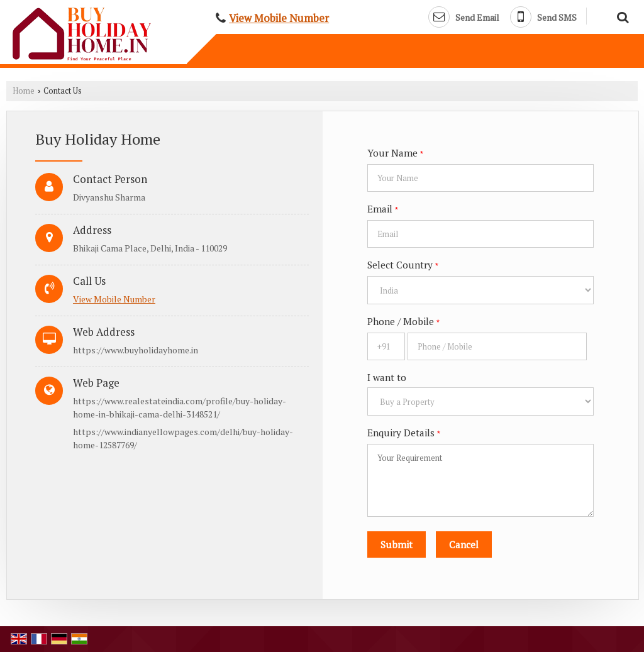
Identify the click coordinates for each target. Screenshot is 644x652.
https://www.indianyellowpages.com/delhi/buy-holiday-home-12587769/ (183, 438)
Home (24, 91)
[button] (279, 18)
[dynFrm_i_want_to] (480, 401)
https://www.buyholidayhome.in (136, 350)
